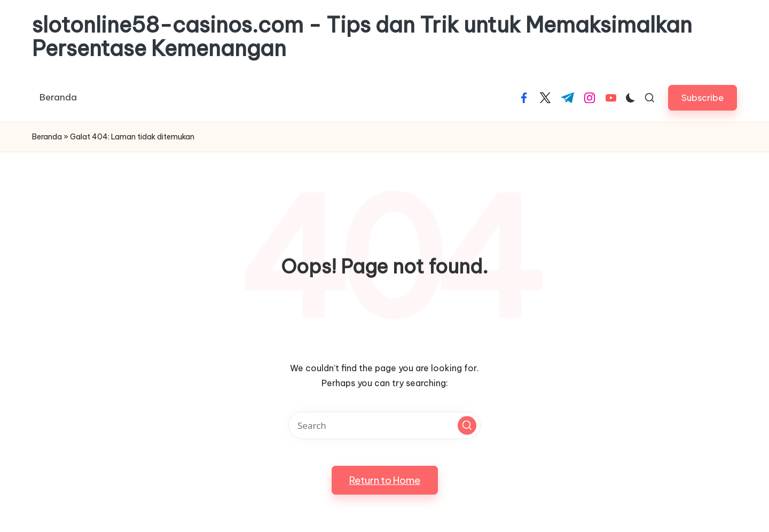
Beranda (47, 137)
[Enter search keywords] (384, 425)
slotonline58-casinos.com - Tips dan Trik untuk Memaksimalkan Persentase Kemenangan (362, 37)
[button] (703, 97)
